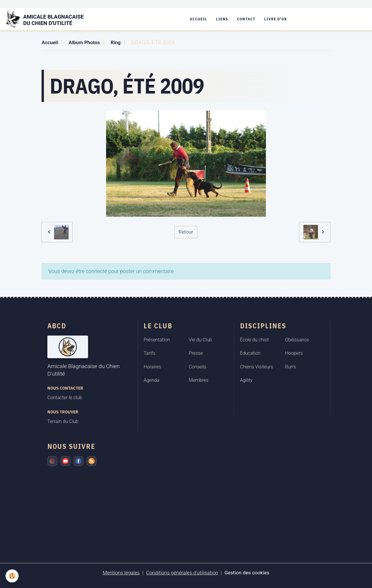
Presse (196, 353)
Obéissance (297, 339)
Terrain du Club (63, 421)
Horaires (152, 366)
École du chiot (254, 339)
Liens (226, 19)
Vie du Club (201, 339)
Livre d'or (279, 19)
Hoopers (294, 353)
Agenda (151, 380)
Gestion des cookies (249, 572)
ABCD (57, 325)
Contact (250, 19)
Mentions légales (119, 572)
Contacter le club (65, 398)
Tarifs (149, 353)
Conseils (198, 366)
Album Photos (86, 42)
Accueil (202, 19)
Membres (199, 380)
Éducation (250, 353)
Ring (119, 42)
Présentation (157, 339)
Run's (291, 366)
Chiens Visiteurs (257, 366)
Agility (246, 380)
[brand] (51, 19)
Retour (186, 232)
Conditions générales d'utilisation (182, 572)
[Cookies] (12, 576)
